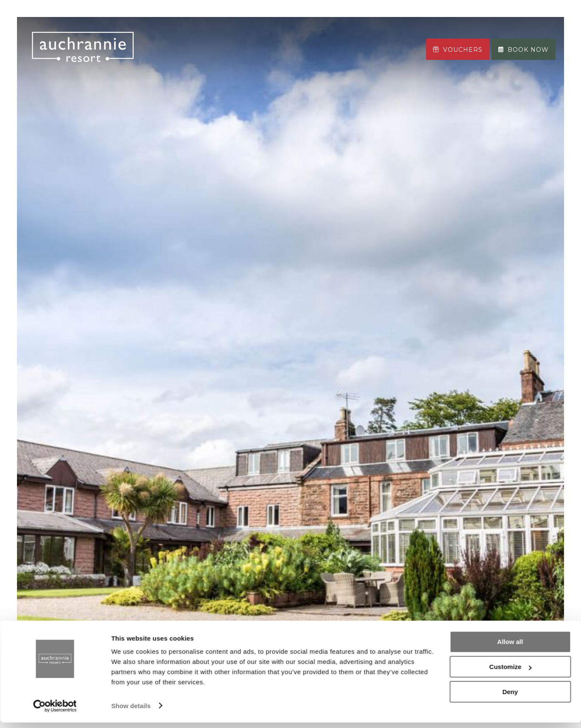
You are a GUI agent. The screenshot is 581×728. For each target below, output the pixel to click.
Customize (511, 673)
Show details (131, 711)
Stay (164, 38)
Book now (523, 50)
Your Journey (184, 60)
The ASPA (261, 38)
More (241, 60)
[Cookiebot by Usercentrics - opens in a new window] (55, 711)
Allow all (510, 648)
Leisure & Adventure (332, 38)
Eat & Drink (208, 38)
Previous (59, 440)
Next (522, 440)
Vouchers (458, 50)
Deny (510, 697)
